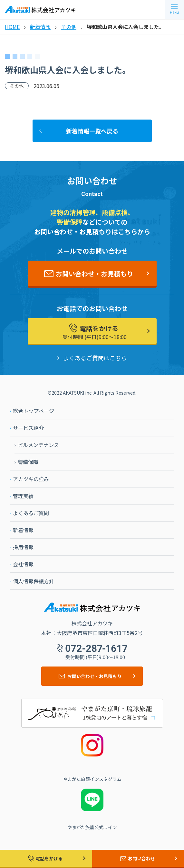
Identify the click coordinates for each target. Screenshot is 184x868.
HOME (12, 27)
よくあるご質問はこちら (95, 358)
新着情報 (40, 27)
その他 (69, 27)
